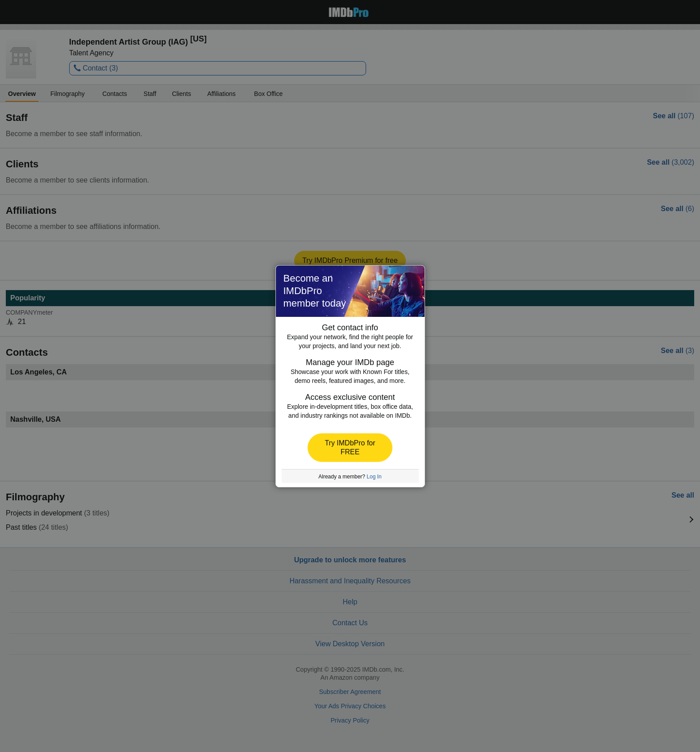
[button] (350, 448)
